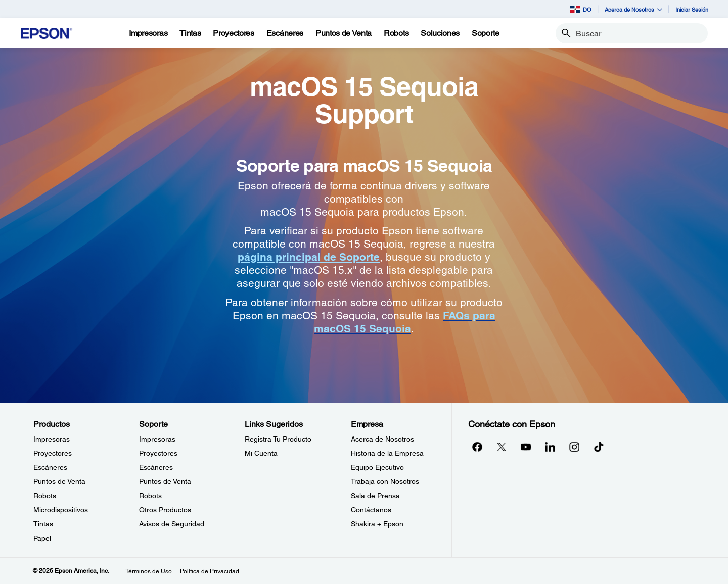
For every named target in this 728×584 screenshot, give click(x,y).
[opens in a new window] (599, 447)
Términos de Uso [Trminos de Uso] (149, 571)
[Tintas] (190, 33)
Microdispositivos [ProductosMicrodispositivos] (61, 510)
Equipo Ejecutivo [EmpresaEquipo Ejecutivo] (377, 467)
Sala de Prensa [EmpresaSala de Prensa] (375, 496)
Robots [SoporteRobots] (150, 496)
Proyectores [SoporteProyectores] (158, 453)
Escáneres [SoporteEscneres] (156, 467)
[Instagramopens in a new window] (574, 447)
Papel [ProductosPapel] (42, 538)
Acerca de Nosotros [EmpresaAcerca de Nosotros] (382, 439)
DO (581, 9)
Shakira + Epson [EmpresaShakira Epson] (377, 524)
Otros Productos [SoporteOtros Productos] (165, 510)
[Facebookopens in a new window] (477, 447)
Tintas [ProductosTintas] (43, 524)
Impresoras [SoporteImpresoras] (157, 439)
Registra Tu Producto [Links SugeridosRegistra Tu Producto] (278, 439)
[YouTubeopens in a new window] (526, 447)
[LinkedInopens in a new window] (550, 447)
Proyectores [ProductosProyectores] (53, 453)
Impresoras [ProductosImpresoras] (52, 439)
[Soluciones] (440, 33)
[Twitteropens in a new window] (502, 447)
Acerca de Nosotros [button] (633, 9)
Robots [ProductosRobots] (45, 496)
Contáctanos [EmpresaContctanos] (371, 510)
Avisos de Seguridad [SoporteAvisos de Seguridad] (172, 524)
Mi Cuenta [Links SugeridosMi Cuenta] (261, 453)
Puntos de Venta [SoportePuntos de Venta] (165, 481)
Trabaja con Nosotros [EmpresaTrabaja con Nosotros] (385, 481)
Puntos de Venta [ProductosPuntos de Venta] (59, 481)
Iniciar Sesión (692, 9)
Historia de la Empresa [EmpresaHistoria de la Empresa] (387, 453)
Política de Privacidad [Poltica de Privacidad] (210, 571)
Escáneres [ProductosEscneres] (50, 467)
